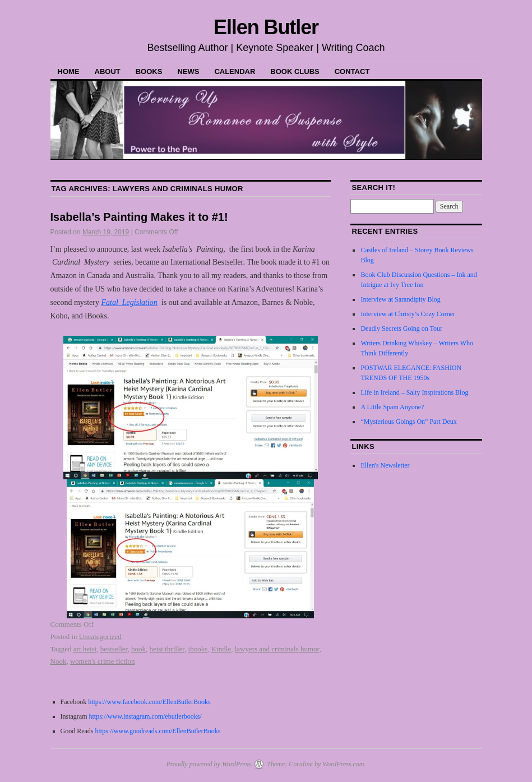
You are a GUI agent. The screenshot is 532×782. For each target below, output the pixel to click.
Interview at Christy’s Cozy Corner (408, 314)
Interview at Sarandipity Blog (400, 299)
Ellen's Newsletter (385, 465)
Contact (352, 71)
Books (149, 71)
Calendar (235, 71)
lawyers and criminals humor (277, 649)
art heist (85, 649)
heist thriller (167, 649)
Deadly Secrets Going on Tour (401, 328)
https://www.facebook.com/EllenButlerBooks (149, 702)
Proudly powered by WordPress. (209, 764)
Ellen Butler (266, 27)
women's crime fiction (103, 661)
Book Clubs (295, 71)
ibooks (198, 649)
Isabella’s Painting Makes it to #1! (139, 217)
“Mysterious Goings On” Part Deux (408, 422)
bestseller (114, 649)
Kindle (221, 649)
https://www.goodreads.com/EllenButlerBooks (158, 731)
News (188, 71)
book (138, 649)
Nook (59, 661)
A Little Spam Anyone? (392, 407)
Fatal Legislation (129, 302)
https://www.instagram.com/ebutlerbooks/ (144, 716)
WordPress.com (343, 764)
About (108, 71)
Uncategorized (100, 637)
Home (69, 71)
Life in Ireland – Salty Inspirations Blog (414, 392)
